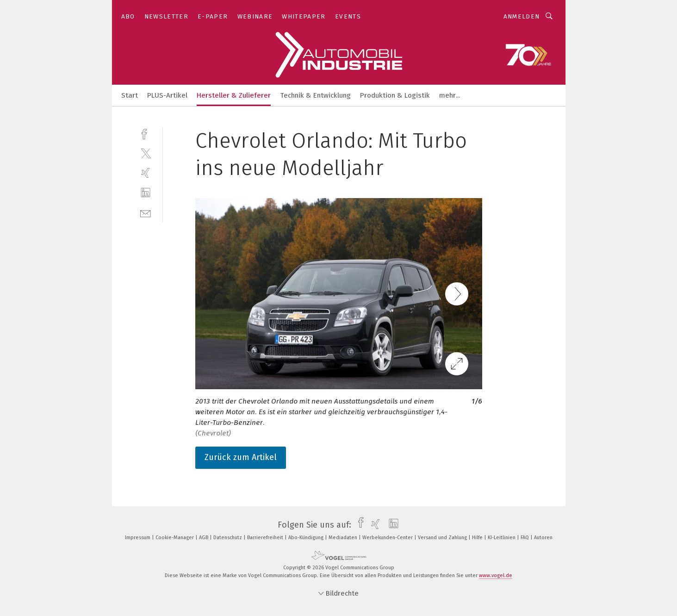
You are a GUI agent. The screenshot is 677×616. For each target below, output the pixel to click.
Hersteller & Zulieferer (234, 95)
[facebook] (146, 133)
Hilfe (478, 538)
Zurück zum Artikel (241, 457)
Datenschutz (228, 538)
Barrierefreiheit (266, 538)
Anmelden (522, 16)
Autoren (543, 538)
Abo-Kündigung (307, 538)
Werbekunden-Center (388, 538)
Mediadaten (344, 538)
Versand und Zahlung (443, 538)
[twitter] (146, 153)
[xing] (146, 173)
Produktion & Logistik (395, 95)
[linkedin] (146, 193)
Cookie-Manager (175, 538)
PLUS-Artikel (167, 95)
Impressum (138, 538)
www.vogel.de (496, 576)
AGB (204, 538)
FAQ (525, 538)
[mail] (146, 213)
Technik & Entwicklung (315, 95)
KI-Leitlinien (502, 538)
